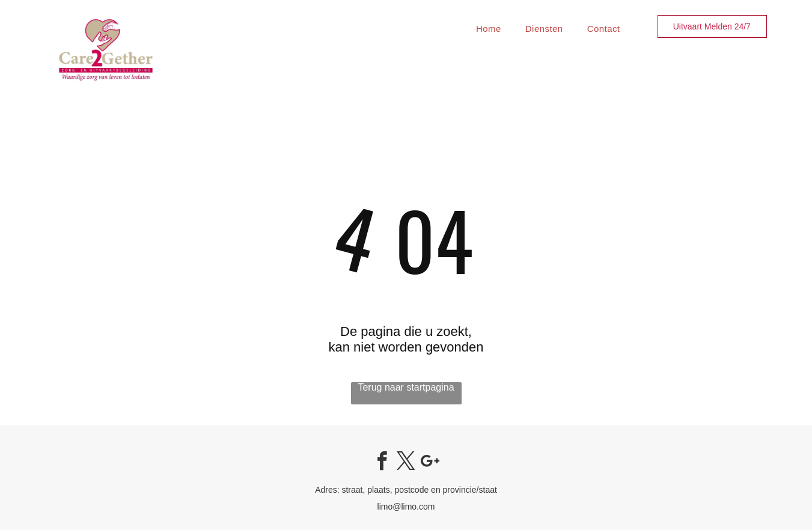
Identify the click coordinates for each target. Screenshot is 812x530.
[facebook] (382, 463)
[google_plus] (430, 463)
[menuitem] (489, 29)
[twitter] (406, 463)
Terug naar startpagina (406, 387)
